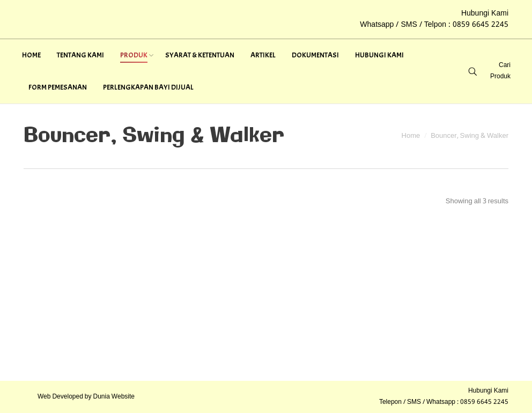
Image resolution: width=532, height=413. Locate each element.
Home (411, 136)
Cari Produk (500, 71)
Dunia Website (114, 397)
